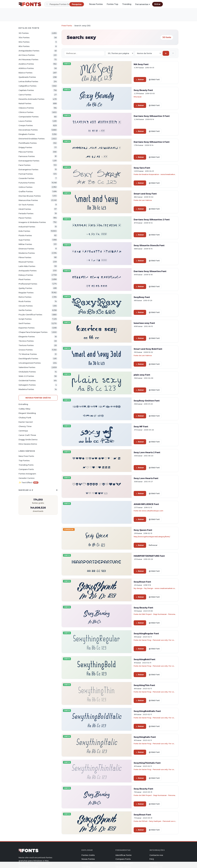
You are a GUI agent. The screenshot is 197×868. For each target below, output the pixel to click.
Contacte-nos (156, 855)
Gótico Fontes (26, 187)
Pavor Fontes (25, 218)
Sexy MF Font (141, 427)
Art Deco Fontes (27, 55)
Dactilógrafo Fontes (28, 359)
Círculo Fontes (26, 306)
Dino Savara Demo (28, 444)
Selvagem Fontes (27, 385)
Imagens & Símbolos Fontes (32, 222)
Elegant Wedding (27, 413)
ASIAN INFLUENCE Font (146, 504)
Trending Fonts (26, 465)
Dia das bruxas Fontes (30, 196)
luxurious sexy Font (144, 323)
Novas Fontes (96, 4)
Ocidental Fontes (27, 380)
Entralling (23, 404)
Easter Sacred (26, 422)
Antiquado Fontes (28, 271)
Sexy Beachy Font (143, 608)
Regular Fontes (26, 293)
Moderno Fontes (27, 253)
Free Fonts (67, 26)
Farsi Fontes (25, 165)
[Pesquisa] (64, 4)
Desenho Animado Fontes (31, 99)
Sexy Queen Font (143, 530)
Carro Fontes (25, 95)
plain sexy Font (142, 375)
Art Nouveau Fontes (28, 59)
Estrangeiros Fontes (28, 169)
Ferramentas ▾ (143, 4)
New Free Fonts (26, 456)
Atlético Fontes (26, 68)
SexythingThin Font (144, 685)
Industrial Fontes (27, 227)
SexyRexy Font (142, 297)
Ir (166, 53)
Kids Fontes (24, 231)
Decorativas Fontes (28, 130)
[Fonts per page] (120, 53)
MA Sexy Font (141, 64)
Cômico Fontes (26, 112)
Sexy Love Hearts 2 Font (147, 452)
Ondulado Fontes (27, 372)
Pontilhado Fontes (28, 143)
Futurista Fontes (27, 183)
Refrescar (153, 545)
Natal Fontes (25, 103)
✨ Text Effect (28, 482)
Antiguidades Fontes (29, 51)
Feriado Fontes (26, 213)
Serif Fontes (24, 323)
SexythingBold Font (144, 659)
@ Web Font (154, 80)
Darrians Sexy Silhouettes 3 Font (152, 116)
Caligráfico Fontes (28, 86)
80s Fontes (24, 46)
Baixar (140, 80)
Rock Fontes (25, 301)
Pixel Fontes (25, 279)
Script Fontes (25, 319)
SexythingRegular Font (146, 634)
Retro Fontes (25, 297)
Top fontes (24, 461)
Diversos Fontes (26, 249)
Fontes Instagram (27, 474)
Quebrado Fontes (27, 77)
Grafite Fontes (26, 191)
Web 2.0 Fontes (26, 376)
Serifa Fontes (25, 310)
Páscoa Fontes (26, 152)
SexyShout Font (142, 582)
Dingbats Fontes (27, 134)
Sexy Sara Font (142, 168)
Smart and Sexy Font (145, 194)
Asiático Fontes (26, 64)
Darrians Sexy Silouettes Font (150, 271)
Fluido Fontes (25, 235)
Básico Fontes (26, 73)
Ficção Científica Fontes (30, 315)
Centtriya (23, 431)
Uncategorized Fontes (30, 363)
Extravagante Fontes (29, 161)
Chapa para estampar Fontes (33, 332)
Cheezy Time (25, 426)
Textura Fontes (26, 345)
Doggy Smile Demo (28, 440)
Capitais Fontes (26, 90)
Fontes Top (113, 4)
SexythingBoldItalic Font (147, 711)
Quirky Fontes (25, 288)
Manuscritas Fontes (28, 200)
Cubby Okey (24, 409)
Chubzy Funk (25, 418)
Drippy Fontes (25, 147)
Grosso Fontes (26, 350)
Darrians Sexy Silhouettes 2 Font (152, 220)
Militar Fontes (25, 244)
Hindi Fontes (25, 209)
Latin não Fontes (27, 266)
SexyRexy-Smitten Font (147, 401)
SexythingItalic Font (145, 737)
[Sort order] (148, 53)
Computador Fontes (29, 117)
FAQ (152, 859)
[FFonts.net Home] (30, 4)
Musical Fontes (26, 262)
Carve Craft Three (27, 435)
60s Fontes (24, 42)
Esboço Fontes (26, 275)
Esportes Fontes (27, 328)
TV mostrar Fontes (28, 354)
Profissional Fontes (28, 284)
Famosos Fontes (27, 156)
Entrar (157, 4)
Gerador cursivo (27, 478)
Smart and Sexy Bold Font (148, 349)
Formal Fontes (26, 174)
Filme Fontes (25, 257)
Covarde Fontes (26, 178)
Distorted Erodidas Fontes (32, 139)
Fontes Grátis (88, 855)
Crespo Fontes (26, 125)
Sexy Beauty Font (143, 90)
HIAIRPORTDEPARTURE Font (149, 556)
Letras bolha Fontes (28, 81)
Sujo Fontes (24, 240)
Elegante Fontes (27, 337)
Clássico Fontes (26, 108)
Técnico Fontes (26, 341)
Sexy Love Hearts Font (146, 478)
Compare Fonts (26, 469)
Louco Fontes (25, 121)
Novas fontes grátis (38, 398)
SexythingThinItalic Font (147, 763)
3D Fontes (24, 33)
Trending (127, 4)
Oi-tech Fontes (26, 205)
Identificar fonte (124, 855)
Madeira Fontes (26, 389)
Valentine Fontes (27, 367)
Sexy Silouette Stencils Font (149, 245)
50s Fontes (24, 37)
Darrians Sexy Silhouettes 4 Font (152, 142)
